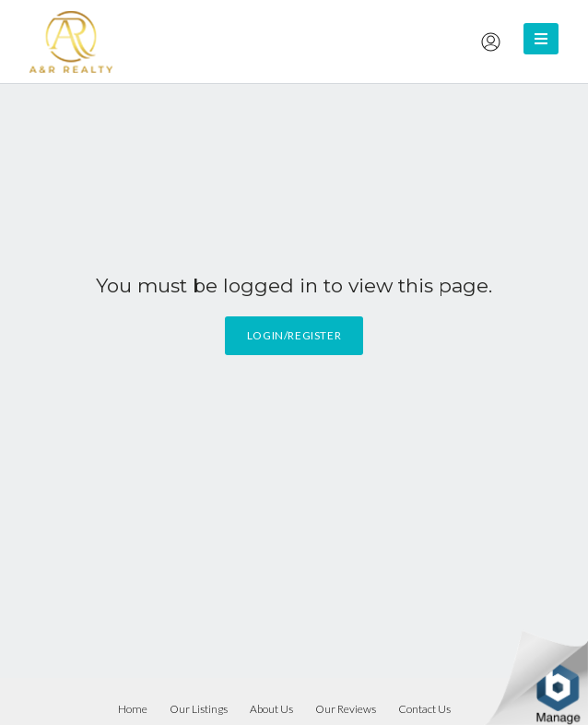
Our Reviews (346, 709)
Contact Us (424, 709)
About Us (271, 709)
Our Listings (199, 709)
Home (133, 709)
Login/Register (294, 335)
